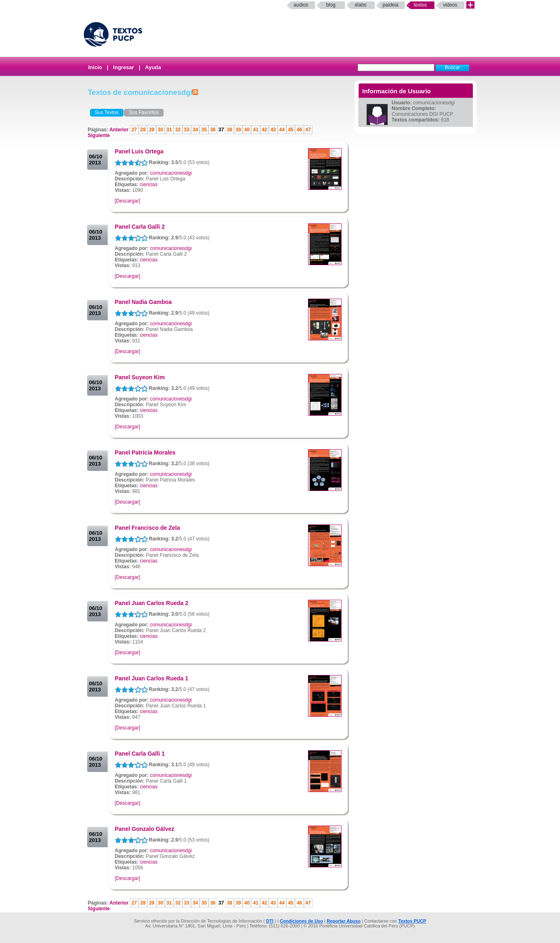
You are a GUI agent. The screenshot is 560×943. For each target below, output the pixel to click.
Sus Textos (107, 113)
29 (152, 130)
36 (213, 130)
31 (169, 130)
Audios (301, 5)
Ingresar (123, 67)
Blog (331, 5)
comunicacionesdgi (171, 173)
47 (308, 130)
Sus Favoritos (144, 113)
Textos (420, 5)
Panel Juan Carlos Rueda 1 (152, 678)
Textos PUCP (412, 921)
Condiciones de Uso (301, 921)
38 (229, 130)
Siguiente (99, 135)
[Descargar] (128, 201)
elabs (361, 5)
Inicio (95, 67)
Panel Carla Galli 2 (140, 227)
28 (143, 130)
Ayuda (153, 67)
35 (204, 130)
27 (134, 130)
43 (273, 130)
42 (264, 130)
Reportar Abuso (344, 921)
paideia (390, 5)
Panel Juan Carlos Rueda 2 (152, 603)
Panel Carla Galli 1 (140, 754)
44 (282, 130)
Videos (450, 5)
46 (299, 130)
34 (195, 130)
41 (255, 130)
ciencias (149, 185)
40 (247, 130)
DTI (270, 921)
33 (187, 130)
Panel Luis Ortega (139, 151)
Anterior (119, 130)
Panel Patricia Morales (145, 452)
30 (161, 130)
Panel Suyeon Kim (140, 377)
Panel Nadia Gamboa (143, 302)
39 (238, 130)
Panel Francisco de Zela (148, 528)
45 (291, 130)
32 (178, 130)
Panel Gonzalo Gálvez (145, 829)
